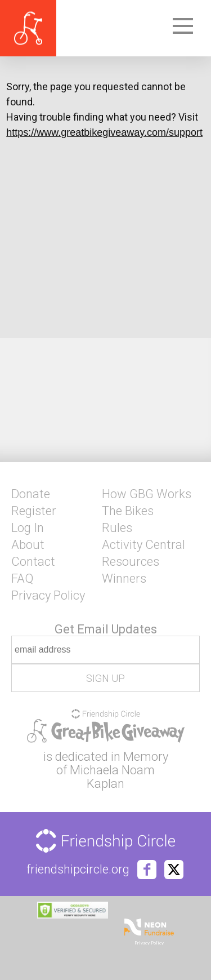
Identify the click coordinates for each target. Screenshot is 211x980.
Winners (124, 579)
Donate (31, 494)
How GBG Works (147, 494)
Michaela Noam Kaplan (112, 777)
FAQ (22, 579)
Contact (33, 562)
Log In (28, 528)
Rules (117, 528)
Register (34, 511)
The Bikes (128, 511)
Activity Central (143, 545)
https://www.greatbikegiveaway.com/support (104, 132)
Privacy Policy (48, 596)
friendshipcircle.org (78, 870)
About (28, 545)
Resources (131, 562)
